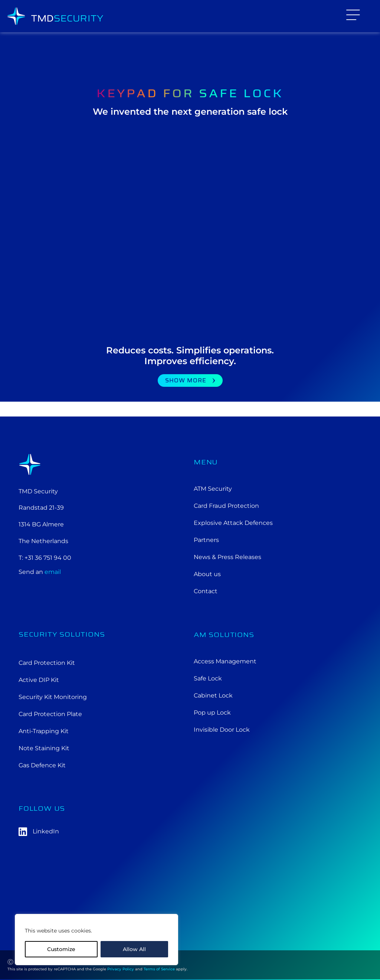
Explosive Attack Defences (233, 523)
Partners (206, 540)
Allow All (134, 949)
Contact (206, 591)
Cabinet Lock (213, 695)
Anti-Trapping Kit (44, 731)
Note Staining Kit (44, 748)
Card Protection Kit (47, 663)
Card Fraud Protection (226, 506)
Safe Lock (208, 678)
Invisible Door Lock (222, 730)
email (53, 572)
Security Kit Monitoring (53, 697)
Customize (61, 949)
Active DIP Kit (39, 680)
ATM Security (213, 489)
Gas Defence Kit (42, 765)
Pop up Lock (212, 713)
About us (207, 574)
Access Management (225, 661)
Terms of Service (159, 969)
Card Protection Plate (50, 714)
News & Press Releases (227, 557)
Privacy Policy (121, 969)
